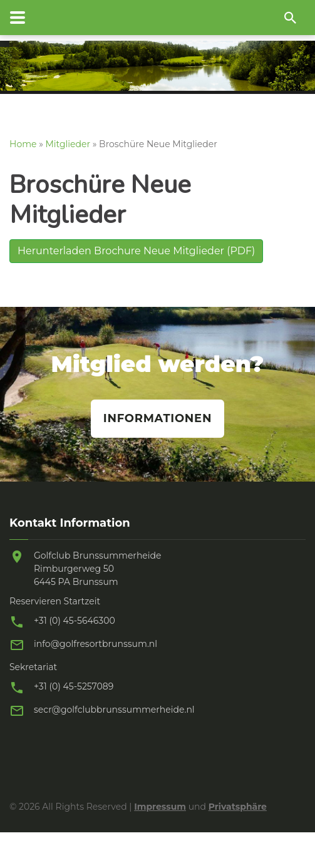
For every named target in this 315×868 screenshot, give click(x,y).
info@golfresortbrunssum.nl (96, 644)
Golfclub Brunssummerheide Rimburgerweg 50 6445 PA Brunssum (98, 569)
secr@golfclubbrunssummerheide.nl (114, 710)
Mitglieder (68, 144)
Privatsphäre (238, 807)
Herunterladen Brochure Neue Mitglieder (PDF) (136, 251)
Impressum (160, 807)
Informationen (157, 418)
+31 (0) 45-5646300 (75, 621)
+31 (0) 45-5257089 (74, 686)
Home (23, 144)
